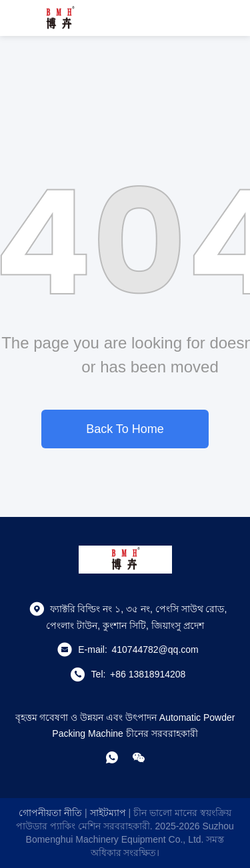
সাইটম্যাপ (108, 813)
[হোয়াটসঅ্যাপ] (112, 757)
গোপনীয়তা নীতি (50, 813)
